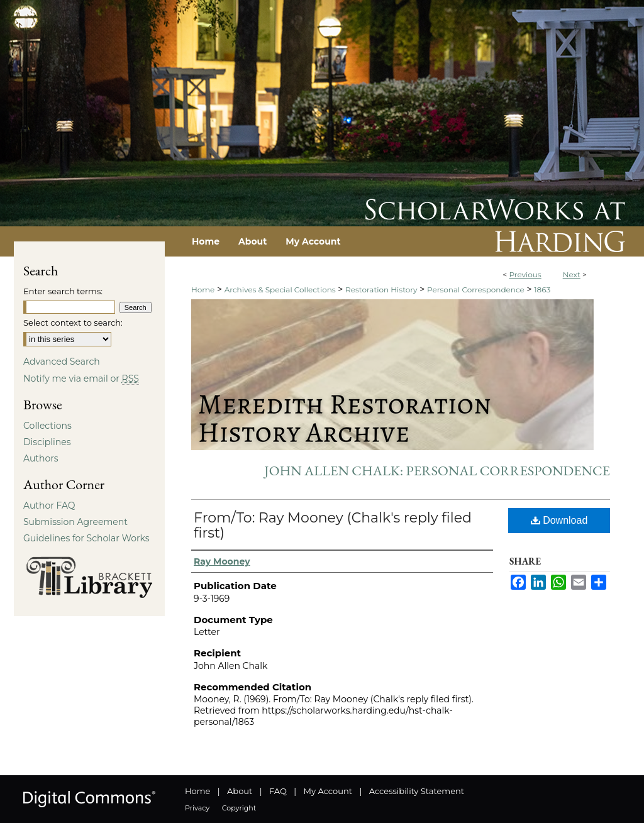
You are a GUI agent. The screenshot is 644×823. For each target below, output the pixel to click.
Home (203, 290)
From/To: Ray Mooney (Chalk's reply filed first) (333, 525)
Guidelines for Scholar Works (86, 538)
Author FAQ (49, 505)
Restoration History (381, 290)
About (240, 791)
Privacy (197, 808)
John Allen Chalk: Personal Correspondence (437, 471)
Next (572, 274)
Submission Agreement (75, 522)
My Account (328, 791)
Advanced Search (62, 362)
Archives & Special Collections (280, 290)
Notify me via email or (81, 378)
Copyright (239, 808)
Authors (41, 458)
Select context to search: (73, 323)
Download (559, 520)
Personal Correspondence (476, 290)
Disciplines (47, 442)
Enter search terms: (63, 291)
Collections (47, 426)
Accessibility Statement (417, 791)
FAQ (278, 791)
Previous (525, 274)
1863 (542, 290)
